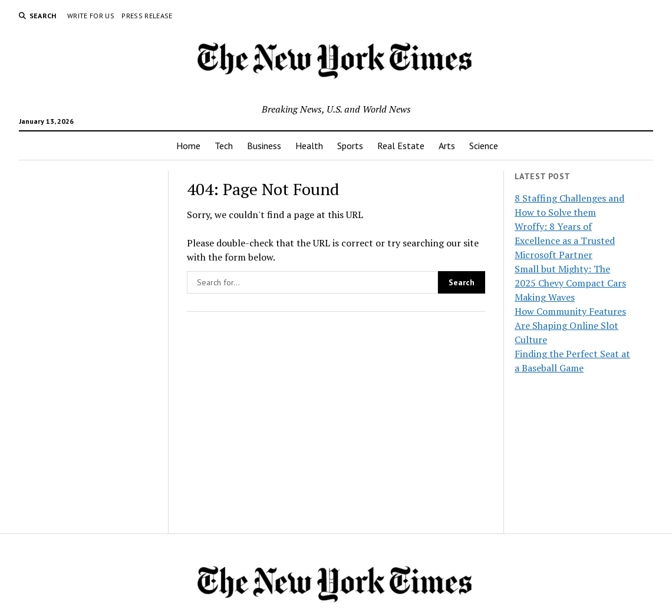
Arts (447, 146)
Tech (224, 146)
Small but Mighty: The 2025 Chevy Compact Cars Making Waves (570, 283)
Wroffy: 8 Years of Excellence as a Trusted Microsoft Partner (565, 241)
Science (484, 146)
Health (309, 146)
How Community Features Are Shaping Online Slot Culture (570, 325)
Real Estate (401, 146)
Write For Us (91, 16)
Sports (350, 146)
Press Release (147, 16)
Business (264, 146)
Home (188, 146)
